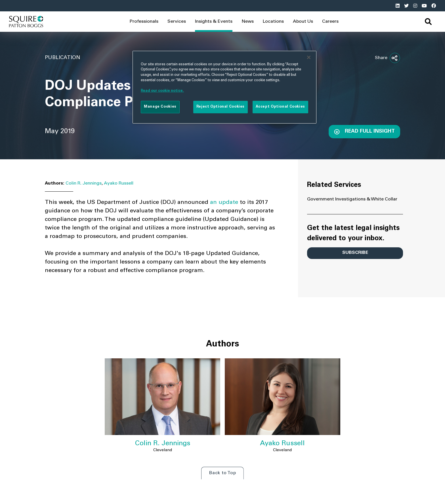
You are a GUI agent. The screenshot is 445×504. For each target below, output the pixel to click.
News (248, 22)
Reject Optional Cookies (221, 107)
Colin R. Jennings (84, 183)
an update (225, 203)
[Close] (309, 57)
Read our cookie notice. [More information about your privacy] (162, 91)
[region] (224, 87)
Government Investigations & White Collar (352, 199)
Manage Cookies (160, 107)
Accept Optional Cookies (280, 107)
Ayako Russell (119, 183)
